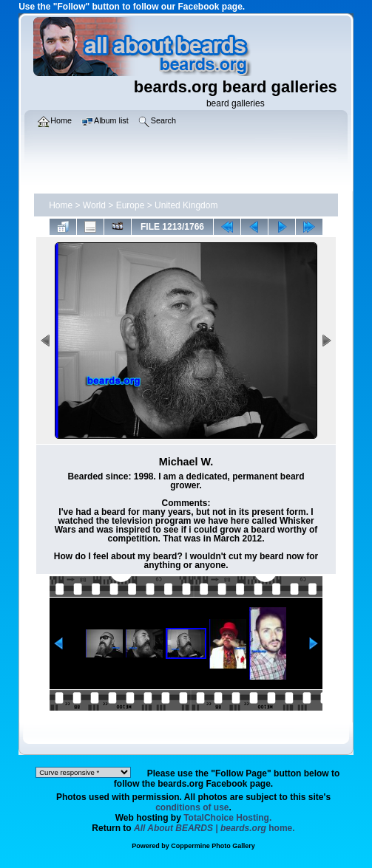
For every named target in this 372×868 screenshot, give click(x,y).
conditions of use (192, 807)
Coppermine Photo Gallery (213, 846)
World (94, 205)
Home (61, 205)
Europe (131, 205)
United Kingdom (186, 205)
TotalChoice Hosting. (227, 818)
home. (214, 828)
